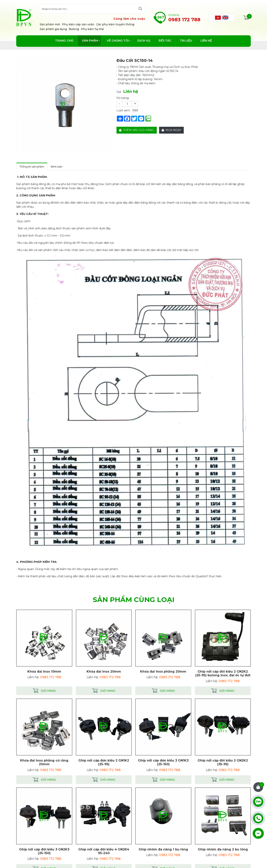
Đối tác (165, 40)
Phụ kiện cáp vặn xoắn (78, 24)
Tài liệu (186, 40)
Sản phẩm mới (50, 24)
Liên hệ (206, 40)
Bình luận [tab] (57, 167)
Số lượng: (123, 98)
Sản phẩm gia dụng (53, 29)
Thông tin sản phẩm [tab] (32, 167)
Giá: (119, 92)
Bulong (74, 29)
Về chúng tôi (118, 40)
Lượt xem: (123, 110)
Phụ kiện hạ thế (92, 29)
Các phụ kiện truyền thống (115, 24)
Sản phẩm (90, 40)
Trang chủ (64, 40)
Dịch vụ (144, 40)
